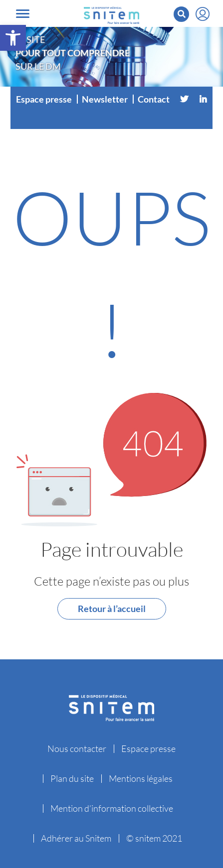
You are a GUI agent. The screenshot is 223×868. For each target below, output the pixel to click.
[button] (13, 38)
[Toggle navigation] (23, 14)
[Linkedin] (203, 99)
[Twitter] (184, 99)
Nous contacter (77, 748)
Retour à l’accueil (112, 609)
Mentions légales (141, 778)
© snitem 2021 (154, 838)
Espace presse (44, 99)
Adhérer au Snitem (76, 838)
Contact (154, 99)
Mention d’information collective (112, 808)
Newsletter (105, 99)
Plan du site (72, 778)
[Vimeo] (112, 119)
